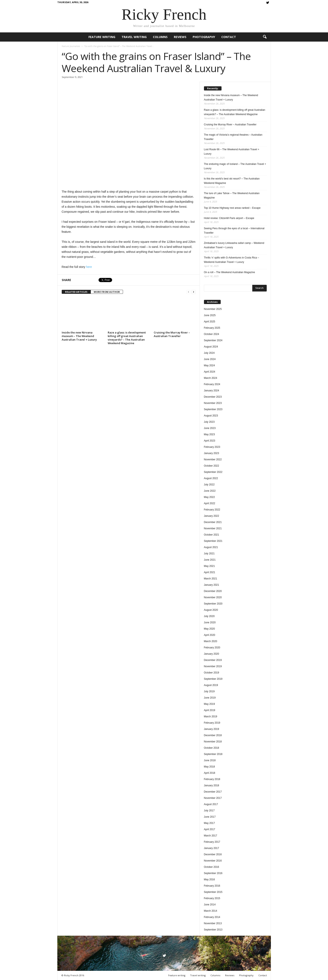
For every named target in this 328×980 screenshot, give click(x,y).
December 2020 (213, 591)
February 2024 (212, 384)
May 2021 (209, 566)
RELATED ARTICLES (76, 292)
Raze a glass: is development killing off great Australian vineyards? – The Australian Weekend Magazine (127, 338)
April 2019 (210, 710)
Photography (204, 37)
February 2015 (212, 898)
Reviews (180, 37)
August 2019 (211, 685)
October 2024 (212, 334)
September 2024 (213, 340)
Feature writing (102, 37)
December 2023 (213, 397)
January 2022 (212, 516)
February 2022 (212, 510)
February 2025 (212, 328)
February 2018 (212, 779)
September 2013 (213, 930)
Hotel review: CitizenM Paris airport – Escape (229, 218)
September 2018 (213, 754)
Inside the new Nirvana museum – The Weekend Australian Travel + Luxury (79, 336)
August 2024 (211, 347)
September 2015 (213, 892)
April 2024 (210, 372)
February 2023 (212, 447)
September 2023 (213, 409)
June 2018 (210, 760)
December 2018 (213, 735)
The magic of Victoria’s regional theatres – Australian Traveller (233, 137)
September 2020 (213, 604)
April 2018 (210, 773)
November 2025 (213, 309)
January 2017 (212, 848)
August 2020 (211, 610)
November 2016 (213, 861)
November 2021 (213, 528)
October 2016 (212, 867)
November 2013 (213, 923)
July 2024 (209, 353)
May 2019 (209, 704)
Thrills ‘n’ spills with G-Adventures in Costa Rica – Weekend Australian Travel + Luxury (232, 260)
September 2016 (213, 873)
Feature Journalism (71, 46)
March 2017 (211, 836)
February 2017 (212, 842)
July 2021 (209, 554)
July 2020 (209, 616)
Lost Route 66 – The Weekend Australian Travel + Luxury (232, 152)
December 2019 (213, 660)
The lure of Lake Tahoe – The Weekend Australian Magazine (232, 195)
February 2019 (212, 723)
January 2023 (212, 453)
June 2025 (210, 315)
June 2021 (210, 560)
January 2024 (212, 391)
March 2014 (211, 911)
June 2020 (210, 622)
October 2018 (212, 748)
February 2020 (212, 648)
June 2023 (210, 428)
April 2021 (210, 572)
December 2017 (213, 792)
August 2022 (211, 478)
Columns (160, 37)
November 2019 (213, 666)
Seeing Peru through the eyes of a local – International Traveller (234, 231)
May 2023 (209, 434)
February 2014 (212, 917)
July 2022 (209, 485)
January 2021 (212, 585)
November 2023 (213, 403)
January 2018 (212, 785)
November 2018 (213, 742)
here (89, 267)
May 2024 (209, 365)
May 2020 (209, 629)
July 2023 (209, 422)
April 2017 (210, 829)
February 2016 (212, 886)
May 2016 (209, 879)
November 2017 (213, 798)
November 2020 (213, 597)
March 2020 (211, 641)
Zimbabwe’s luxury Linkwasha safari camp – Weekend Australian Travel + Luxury (234, 245)
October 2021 (212, 535)
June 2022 (210, 491)
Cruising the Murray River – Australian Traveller (172, 334)
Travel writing (134, 37)
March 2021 (211, 579)
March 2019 (211, 717)
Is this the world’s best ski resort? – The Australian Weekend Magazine (232, 181)
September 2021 (213, 541)
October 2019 (212, 673)
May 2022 (209, 497)
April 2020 (210, 635)
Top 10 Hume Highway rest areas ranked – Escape (232, 208)
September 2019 (213, 679)
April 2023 (210, 441)
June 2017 (210, 817)
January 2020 (212, 654)
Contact (229, 37)
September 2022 (213, 472)
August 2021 (211, 547)
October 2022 (212, 466)
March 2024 (211, 378)
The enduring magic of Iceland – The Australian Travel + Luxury (235, 166)
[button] (265, 37)
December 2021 (213, 522)
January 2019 (212, 729)
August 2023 (211, 416)
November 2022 (213, 459)
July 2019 (209, 691)
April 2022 (210, 503)
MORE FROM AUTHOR (107, 292)
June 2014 (210, 905)
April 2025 (210, 322)
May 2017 (209, 823)
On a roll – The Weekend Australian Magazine (229, 272)
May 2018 (209, 767)
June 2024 (210, 359)
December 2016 (213, 854)
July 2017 (209, 811)
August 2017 (211, 804)
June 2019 (210, 698)
